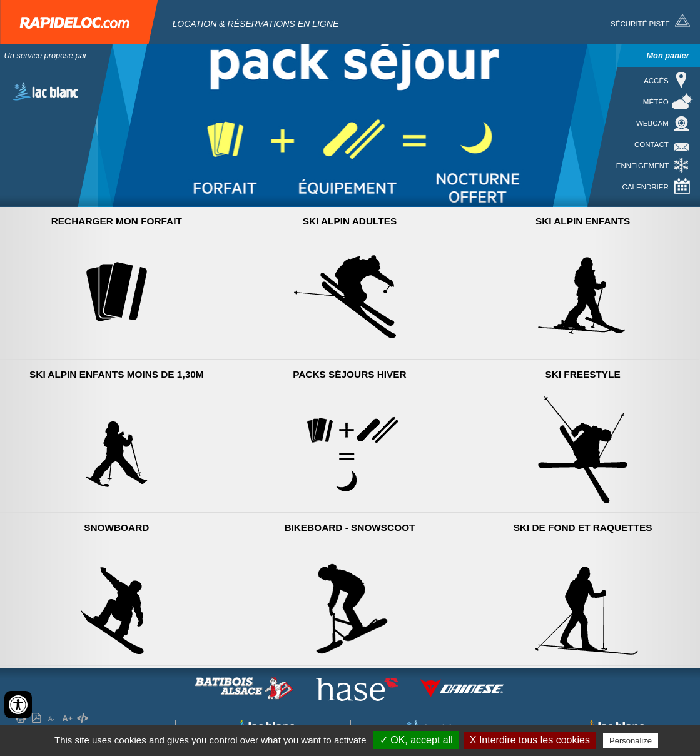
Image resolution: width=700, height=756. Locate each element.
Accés (656, 81)
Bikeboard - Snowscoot (349, 527)
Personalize (631, 741)
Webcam (652, 123)
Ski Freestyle (582, 374)
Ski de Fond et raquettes (583, 527)
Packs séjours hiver (350, 374)
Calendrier (646, 187)
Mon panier (667, 55)
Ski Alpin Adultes (350, 221)
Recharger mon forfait (117, 221)
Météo (656, 102)
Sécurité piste (640, 24)
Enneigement (642, 166)
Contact (652, 144)
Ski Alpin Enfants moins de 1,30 (117, 374)
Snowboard (116, 527)
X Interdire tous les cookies (530, 740)
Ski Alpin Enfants (583, 221)
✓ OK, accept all (416, 740)
